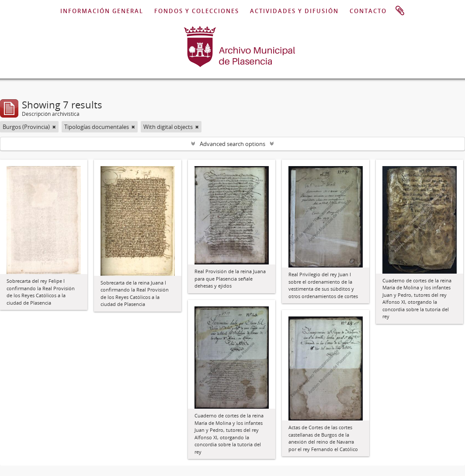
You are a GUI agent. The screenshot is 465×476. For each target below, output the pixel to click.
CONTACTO (368, 11)
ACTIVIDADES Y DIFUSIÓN (294, 11)
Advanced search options (232, 144)
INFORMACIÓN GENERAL (102, 11)
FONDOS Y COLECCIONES (197, 11)
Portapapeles (400, 11)
